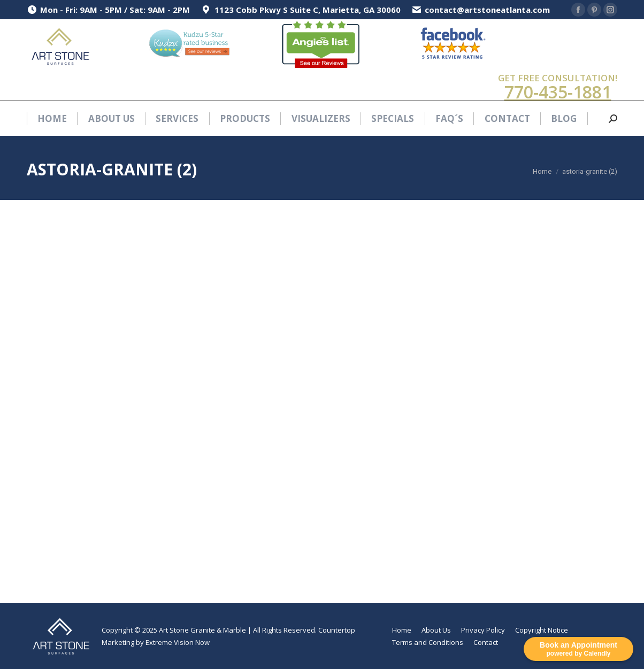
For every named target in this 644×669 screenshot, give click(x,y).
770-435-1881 (558, 92)
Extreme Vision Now (178, 642)
